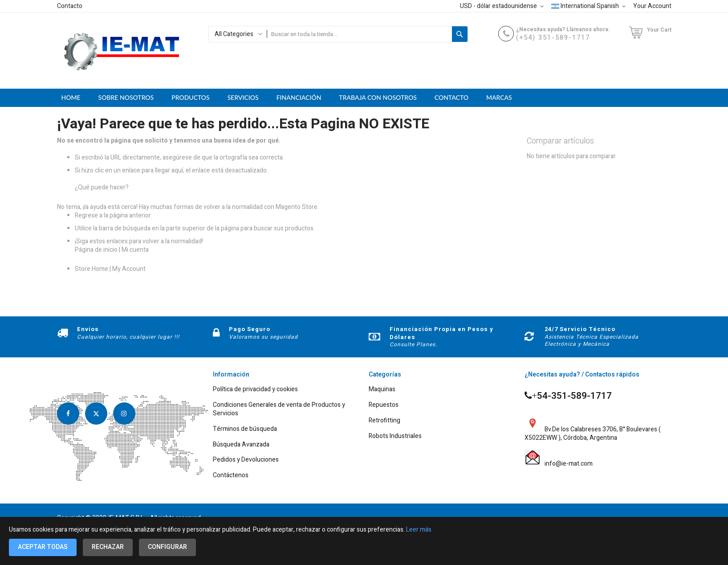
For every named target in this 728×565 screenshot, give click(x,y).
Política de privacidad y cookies (255, 390)
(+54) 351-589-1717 (553, 37)
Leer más (419, 530)
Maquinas (382, 390)
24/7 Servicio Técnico (580, 329)
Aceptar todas (43, 547)
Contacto (70, 6)
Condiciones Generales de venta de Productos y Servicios (279, 409)
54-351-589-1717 (568, 396)
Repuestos (384, 405)
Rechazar (108, 547)
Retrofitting (384, 421)
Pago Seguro (250, 329)
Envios (88, 329)
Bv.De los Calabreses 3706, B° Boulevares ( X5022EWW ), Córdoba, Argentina (593, 429)
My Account (129, 269)
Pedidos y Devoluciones (246, 460)
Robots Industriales (395, 436)
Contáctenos (231, 476)
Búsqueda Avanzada (241, 445)
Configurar (167, 547)
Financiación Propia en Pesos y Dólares (441, 333)
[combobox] (359, 34)
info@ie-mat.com (567, 464)
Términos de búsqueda (245, 429)
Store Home (92, 269)
